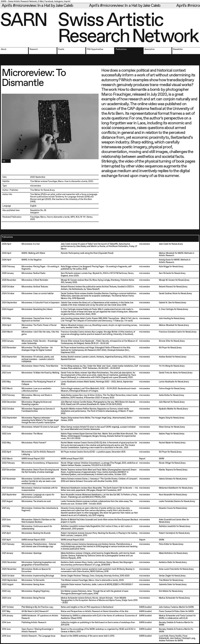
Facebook (49, 2)
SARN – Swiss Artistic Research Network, (19, 2)
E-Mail (41, 2)
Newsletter (35, 210)
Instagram (59, 2)
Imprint (67, 2)
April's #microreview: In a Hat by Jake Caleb (45, 6)
